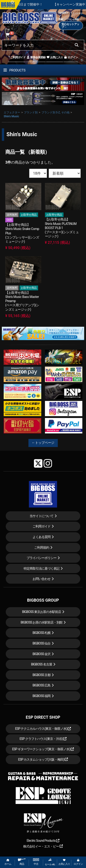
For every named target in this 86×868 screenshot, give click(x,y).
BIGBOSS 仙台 (42, 643)
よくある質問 (42, 537)
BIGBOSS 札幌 (42, 633)
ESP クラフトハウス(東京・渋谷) (43, 739)
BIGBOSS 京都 (42, 675)
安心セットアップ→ (70, 26)
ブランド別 (31, 112)
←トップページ (43, 443)
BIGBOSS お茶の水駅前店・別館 (42, 622)
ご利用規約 (42, 547)
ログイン (71, 57)
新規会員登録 (36, 57)
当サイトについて (42, 516)
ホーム (8, 862)
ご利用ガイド (17, 57)
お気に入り (55, 57)
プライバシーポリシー (42, 558)
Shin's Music (11, 116)
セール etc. (50, 862)
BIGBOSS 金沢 (42, 654)
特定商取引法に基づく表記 (42, 568)
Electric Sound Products (43, 841)
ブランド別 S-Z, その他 (55, 112)
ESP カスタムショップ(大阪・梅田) (43, 759)
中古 (36, 862)
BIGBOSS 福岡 (42, 696)
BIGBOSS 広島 (42, 685)
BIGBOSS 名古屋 (42, 664)
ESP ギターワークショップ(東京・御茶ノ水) (43, 749)
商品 (22, 862)
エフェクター (12, 112)
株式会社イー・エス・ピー (43, 846)
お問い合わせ (42, 579)
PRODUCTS (14, 70)
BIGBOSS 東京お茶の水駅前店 (42, 612)
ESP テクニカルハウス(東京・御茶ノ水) (43, 729)
